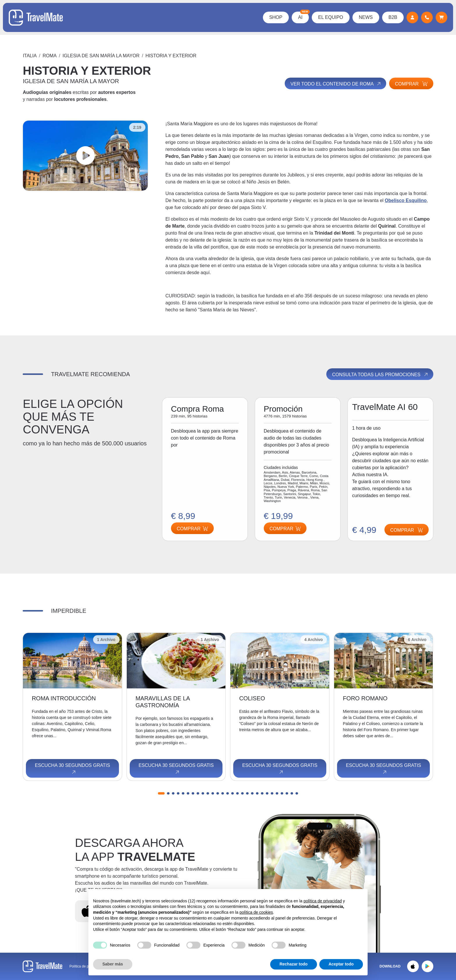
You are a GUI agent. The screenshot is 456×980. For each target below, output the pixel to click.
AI (303, 16)
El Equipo (331, 17)
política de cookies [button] (256, 912)
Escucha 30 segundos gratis (72, 769)
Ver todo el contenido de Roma (336, 84)
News (366, 17)
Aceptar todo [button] (341, 964)
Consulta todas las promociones (380, 374)
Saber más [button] (113, 964)
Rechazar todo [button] (293, 964)
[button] (161, 793)
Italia (30, 56)
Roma (50, 56)
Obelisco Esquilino (406, 200)
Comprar (411, 84)
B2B (393, 17)
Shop (276, 17)
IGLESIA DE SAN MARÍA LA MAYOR (101, 56)
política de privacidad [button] (323, 901)
